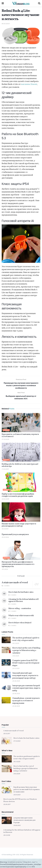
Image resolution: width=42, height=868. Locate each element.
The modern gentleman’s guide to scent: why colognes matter (26, 639)
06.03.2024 (6, 24)
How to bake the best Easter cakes (21, 592)
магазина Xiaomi (29, 84)
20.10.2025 (16, 668)
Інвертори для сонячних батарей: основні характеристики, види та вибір (26, 688)
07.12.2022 (17, 741)
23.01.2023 (17, 795)
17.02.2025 (5, 469)
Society (6, 430)
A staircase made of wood (15, 583)
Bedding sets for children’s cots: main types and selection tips (20, 465)
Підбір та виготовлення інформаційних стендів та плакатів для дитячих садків (18, 495)
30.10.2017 (7, 734)
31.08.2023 (17, 825)
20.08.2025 (16, 681)
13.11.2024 (5, 569)
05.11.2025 (16, 643)
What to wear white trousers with (21, 616)
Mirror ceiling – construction (20, 609)
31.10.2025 (16, 656)
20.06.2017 (7, 804)
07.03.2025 (5, 439)
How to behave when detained (20, 623)
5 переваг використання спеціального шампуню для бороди (24, 820)
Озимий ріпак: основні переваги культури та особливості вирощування (26, 701)
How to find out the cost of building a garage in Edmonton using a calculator (26, 650)
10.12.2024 (5, 529)
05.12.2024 (5, 537)
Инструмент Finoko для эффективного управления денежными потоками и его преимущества (18, 564)
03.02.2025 (5, 499)
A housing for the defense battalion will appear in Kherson (23, 600)
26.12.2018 (7, 835)
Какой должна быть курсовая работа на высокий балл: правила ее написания (27, 790)
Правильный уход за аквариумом (15, 534)
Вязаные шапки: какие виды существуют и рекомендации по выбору (19, 525)
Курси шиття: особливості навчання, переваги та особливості (20, 435)
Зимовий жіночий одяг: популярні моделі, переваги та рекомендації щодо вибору (25, 676)
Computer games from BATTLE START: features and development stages (26, 663)
